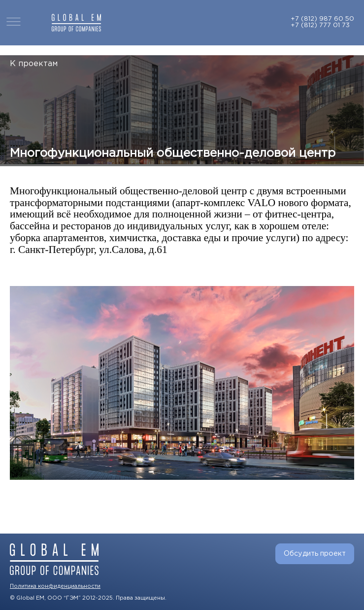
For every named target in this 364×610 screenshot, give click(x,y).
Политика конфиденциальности (55, 586)
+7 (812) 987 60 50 (322, 19)
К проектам (34, 64)
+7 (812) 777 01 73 (320, 25)
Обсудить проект (315, 554)
